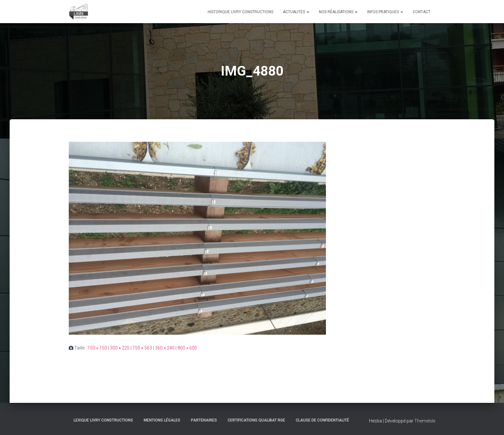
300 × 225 (120, 348)
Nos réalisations (338, 12)
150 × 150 (97, 348)
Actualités (296, 12)
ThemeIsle (425, 421)
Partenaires (204, 420)
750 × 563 (142, 348)
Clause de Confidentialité (322, 420)
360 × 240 (165, 348)
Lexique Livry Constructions (103, 420)
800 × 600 (187, 348)
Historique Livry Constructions (240, 12)
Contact (422, 12)
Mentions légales (162, 420)
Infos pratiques (385, 12)
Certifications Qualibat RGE (256, 420)
